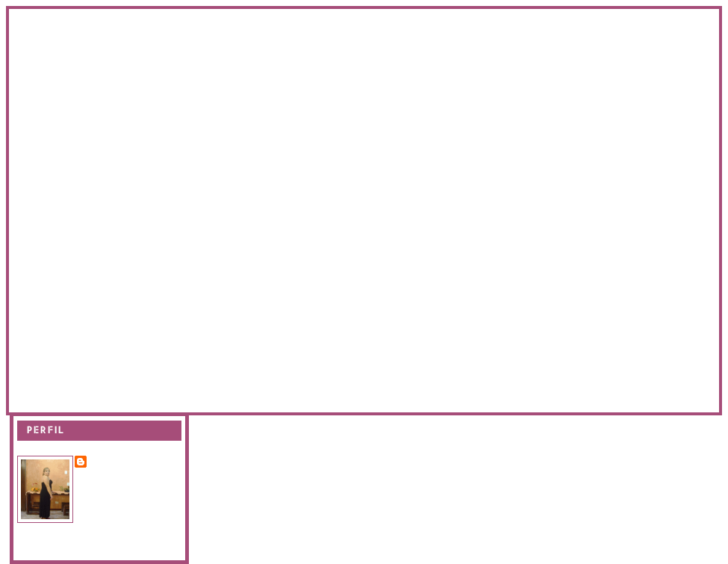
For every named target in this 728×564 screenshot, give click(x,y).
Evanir (108, 461)
